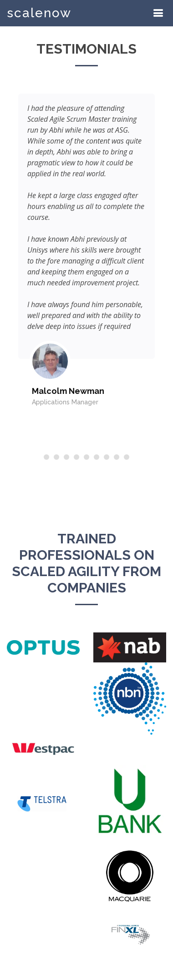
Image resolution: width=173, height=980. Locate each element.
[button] (46, 457)
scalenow (39, 13)
